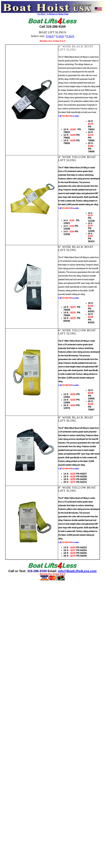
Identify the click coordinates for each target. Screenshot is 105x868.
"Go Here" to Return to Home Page (53, 14)
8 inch (70, 36)
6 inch (60, 36)
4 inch (50, 36)
